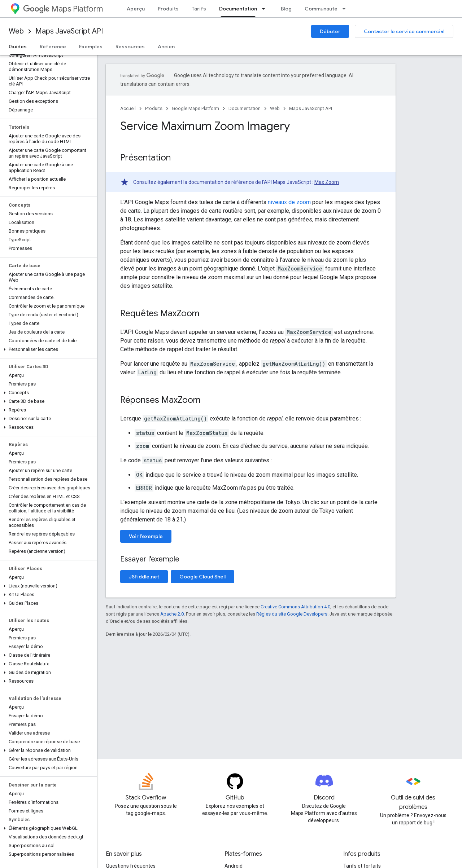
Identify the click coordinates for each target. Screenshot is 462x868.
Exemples (91, 47)
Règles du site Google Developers (292, 614)
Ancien (166, 47)
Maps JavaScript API (69, 31)
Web (16, 31)
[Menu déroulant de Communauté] (346, 9)
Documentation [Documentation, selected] (238, 9)
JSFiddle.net (144, 577)
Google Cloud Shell (202, 577)
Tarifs (199, 9)
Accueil (128, 108)
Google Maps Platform (195, 108)
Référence (53, 47)
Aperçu (136, 9)
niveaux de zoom (289, 202)
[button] (47, 349)
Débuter (330, 31)
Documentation (245, 108)
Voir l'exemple (146, 536)
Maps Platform (63, 9)
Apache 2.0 (172, 614)
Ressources (130, 47)
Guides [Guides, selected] (18, 47)
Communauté (321, 9)
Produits (168, 9)
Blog (286, 9)
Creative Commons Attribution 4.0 (295, 607)
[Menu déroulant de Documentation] (266, 9)
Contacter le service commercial (404, 31)
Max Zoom (327, 182)
